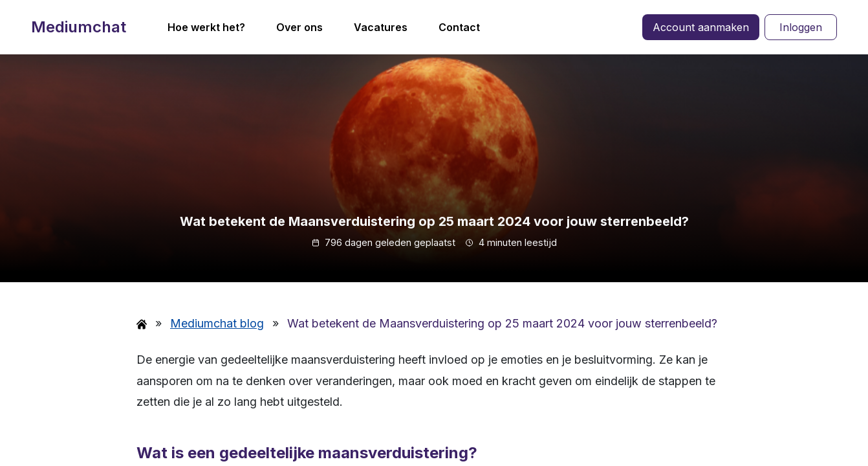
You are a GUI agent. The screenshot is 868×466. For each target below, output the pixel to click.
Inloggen (801, 27)
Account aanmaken (701, 27)
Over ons (299, 27)
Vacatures (381, 27)
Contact (459, 27)
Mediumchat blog (217, 323)
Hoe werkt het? (206, 27)
